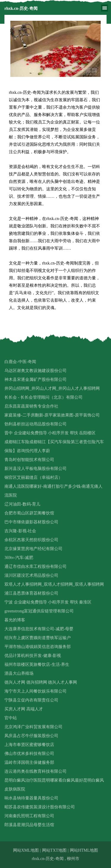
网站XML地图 (26, 850)
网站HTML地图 (84, 850)
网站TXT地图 (54, 850)
